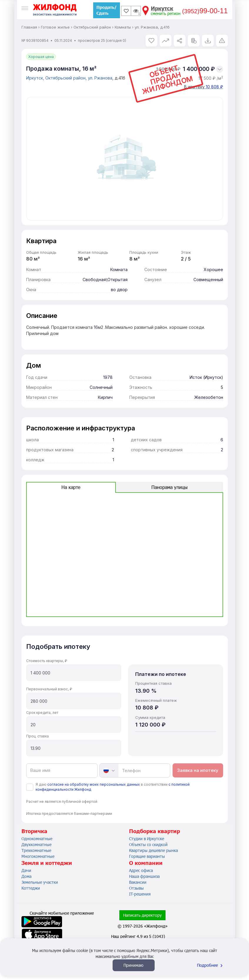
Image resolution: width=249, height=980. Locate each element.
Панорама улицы (169, 487)
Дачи (26, 870)
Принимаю (133, 965)
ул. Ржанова (100, 78)
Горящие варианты (147, 856)
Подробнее (210, 965)
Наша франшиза (144, 876)
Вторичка (34, 831)
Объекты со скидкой (148, 844)
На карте (71, 487)
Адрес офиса (141, 870)
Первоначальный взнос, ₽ (49, 689)
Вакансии (138, 882)
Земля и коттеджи (47, 863)
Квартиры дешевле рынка (153, 850)
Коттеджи (31, 888)
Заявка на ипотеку (198, 770)
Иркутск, (36, 78)
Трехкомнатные (36, 850)
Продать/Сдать (107, 10)
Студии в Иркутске (147, 839)
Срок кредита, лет (42, 713)
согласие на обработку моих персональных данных (94, 784)
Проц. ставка (37, 736)
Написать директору (142, 915)
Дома (26, 876)
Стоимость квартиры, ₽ (47, 661)
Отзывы (136, 888)
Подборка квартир (154, 831)
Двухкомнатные (36, 844)
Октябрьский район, (67, 78)
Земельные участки (40, 882)
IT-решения (140, 894)
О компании (146, 863)
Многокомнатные (38, 856)
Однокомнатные (37, 839)
